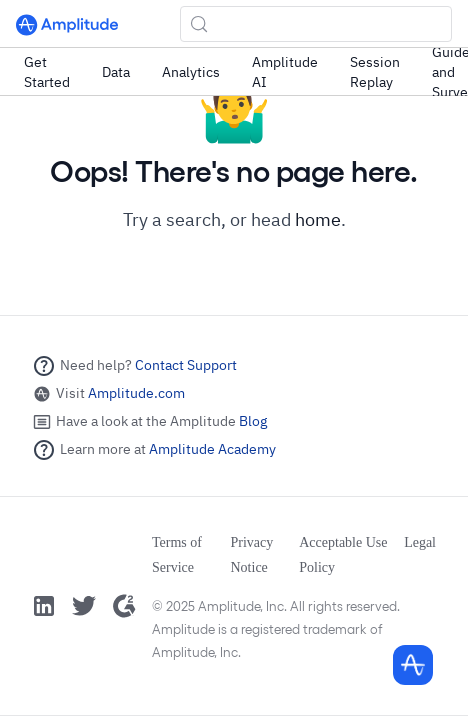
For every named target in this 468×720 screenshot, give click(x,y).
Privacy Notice (252, 555)
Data (116, 72)
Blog (253, 421)
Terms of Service (177, 555)
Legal (420, 542)
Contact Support (186, 365)
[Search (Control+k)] (316, 24)
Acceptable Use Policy (343, 555)
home (318, 219)
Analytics (191, 72)
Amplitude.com (136, 393)
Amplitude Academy (212, 449)
